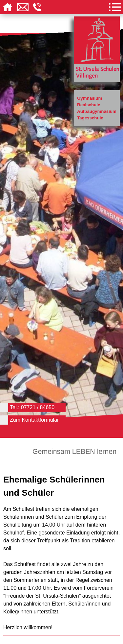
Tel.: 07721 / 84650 (32, 407)
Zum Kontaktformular (34, 420)
